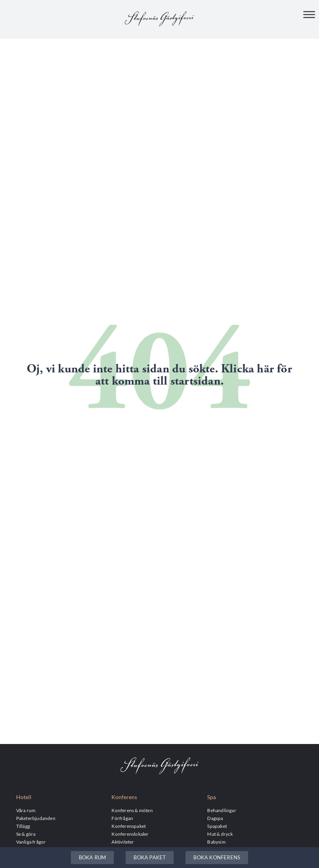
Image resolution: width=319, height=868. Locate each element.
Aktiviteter (123, 842)
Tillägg (23, 826)
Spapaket (217, 826)
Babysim (216, 842)
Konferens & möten (132, 810)
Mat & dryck (220, 834)
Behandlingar (222, 810)
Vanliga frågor (31, 842)
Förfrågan (122, 818)
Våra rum (26, 810)
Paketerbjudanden (36, 818)
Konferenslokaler (130, 834)
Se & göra (26, 834)
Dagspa (215, 818)
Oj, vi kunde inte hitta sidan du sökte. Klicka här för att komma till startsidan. (159, 375)
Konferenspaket (129, 826)
